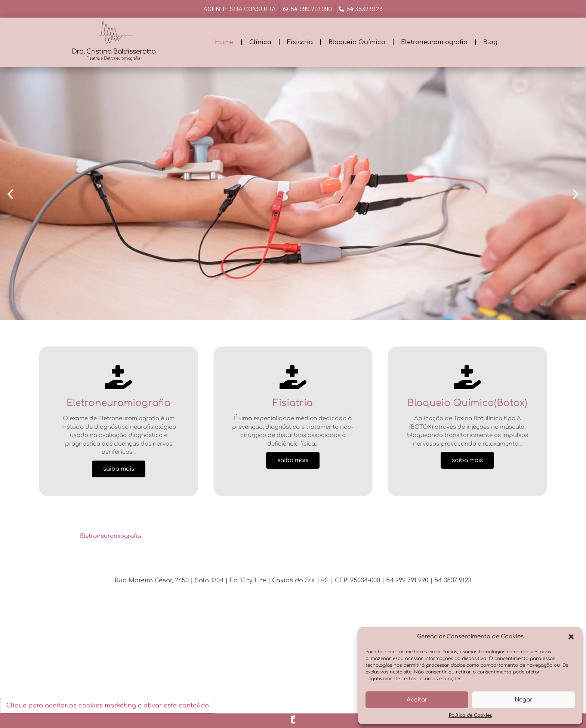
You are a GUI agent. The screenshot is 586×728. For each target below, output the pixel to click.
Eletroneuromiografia (434, 42)
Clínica (260, 42)
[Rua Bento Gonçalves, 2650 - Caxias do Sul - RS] (293, 656)
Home (224, 42)
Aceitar (417, 700)
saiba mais (119, 469)
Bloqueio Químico (357, 42)
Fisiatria (300, 42)
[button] (571, 637)
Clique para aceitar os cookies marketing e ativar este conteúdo (108, 706)
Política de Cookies (470, 715)
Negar (524, 700)
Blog (490, 42)
